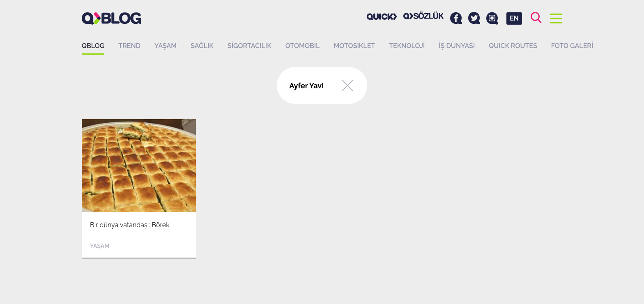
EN (514, 18)
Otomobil (303, 46)
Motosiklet (354, 46)
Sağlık (202, 46)
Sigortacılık (250, 46)
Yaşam (166, 46)
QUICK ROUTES (513, 46)
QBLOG (93, 46)
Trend (129, 46)
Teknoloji (407, 46)
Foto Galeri (572, 46)
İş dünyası (457, 46)
